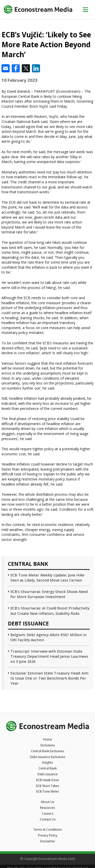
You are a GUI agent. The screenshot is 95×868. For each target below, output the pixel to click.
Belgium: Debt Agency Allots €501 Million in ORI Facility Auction (48, 637)
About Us (48, 802)
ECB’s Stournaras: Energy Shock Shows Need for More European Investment (49, 594)
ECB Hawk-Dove (48, 780)
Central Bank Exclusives (48, 751)
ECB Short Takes (48, 786)
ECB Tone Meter (48, 791)
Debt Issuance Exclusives (48, 757)
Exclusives (48, 745)
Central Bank (48, 768)
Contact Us (48, 819)
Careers (48, 814)
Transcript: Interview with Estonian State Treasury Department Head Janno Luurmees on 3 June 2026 (49, 656)
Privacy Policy (48, 835)
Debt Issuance (48, 774)
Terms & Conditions (48, 830)
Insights (48, 762)
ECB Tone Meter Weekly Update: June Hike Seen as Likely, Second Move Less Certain (47, 578)
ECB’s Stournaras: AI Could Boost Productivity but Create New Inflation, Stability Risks (50, 611)
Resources (48, 808)
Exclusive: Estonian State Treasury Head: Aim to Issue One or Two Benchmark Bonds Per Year (49, 678)
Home (48, 739)
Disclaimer (48, 841)
